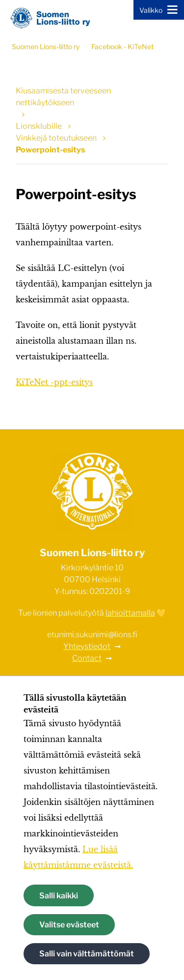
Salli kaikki (59, 896)
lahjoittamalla (130, 613)
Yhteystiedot (87, 646)
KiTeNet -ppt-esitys (54, 382)
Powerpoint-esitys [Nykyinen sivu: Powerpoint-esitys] (50, 150)
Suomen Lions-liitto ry (46, 46)
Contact (87, 658)
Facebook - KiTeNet (122, 46)
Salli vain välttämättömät (87, 954)
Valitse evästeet (69, 925)
